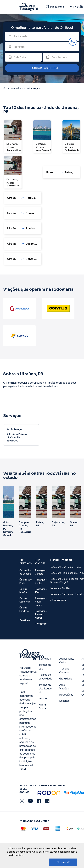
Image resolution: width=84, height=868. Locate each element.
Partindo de (20, 36)
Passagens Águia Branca (41, 602)
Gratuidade (66, 679)
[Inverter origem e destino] (73, 42)
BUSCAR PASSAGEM (41, 68)
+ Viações (41, 624)
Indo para (19, 47)
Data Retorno (59, 57)
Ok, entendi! (63, 862)
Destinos (64, 701)
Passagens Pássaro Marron (41, 614)
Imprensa (44, 698)
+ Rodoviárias (58, 600)
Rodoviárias (66, 695)
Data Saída (20, 57)
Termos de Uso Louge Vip (45, 688)
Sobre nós (45, 659)
